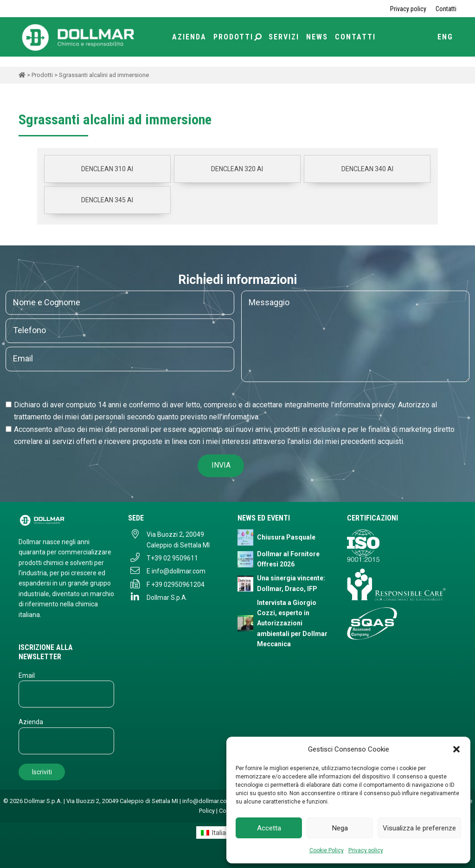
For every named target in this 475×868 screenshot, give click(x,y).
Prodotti (237, 37)
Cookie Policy (327, 850)
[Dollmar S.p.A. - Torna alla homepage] (66, 520)
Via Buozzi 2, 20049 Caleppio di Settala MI (178, 540)
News (317, 37)
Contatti (446, 9)
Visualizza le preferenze (419, 828)
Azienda (189, 37)
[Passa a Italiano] (217, 832)
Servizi (284, 37)
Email (27, 675)
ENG (445, 37)
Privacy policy (366, 850)
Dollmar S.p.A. (167, 598)
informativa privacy (364, 405)
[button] (456, 749)
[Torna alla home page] (79, 37)
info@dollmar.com (179, 571)
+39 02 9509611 (174, 558)
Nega (340, 828)
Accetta (269, 828)
